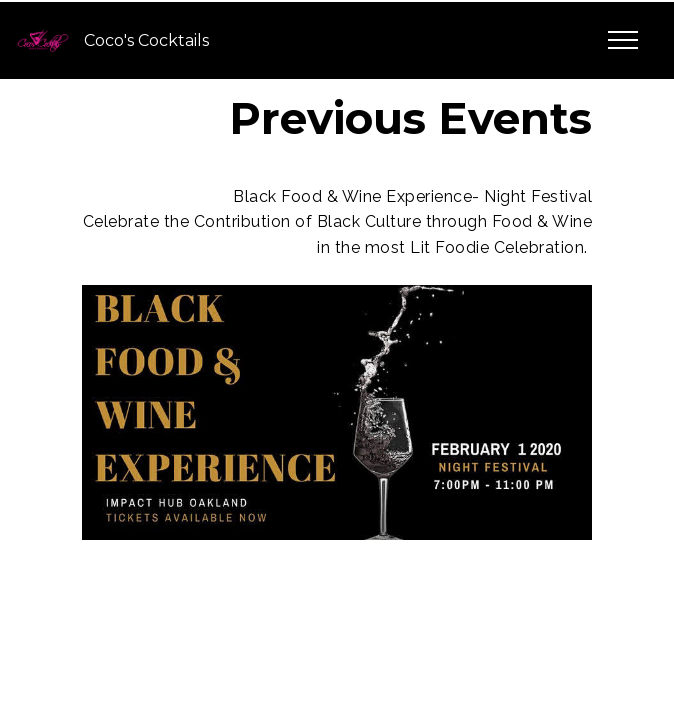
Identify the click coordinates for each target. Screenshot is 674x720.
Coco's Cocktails (146, 40)
